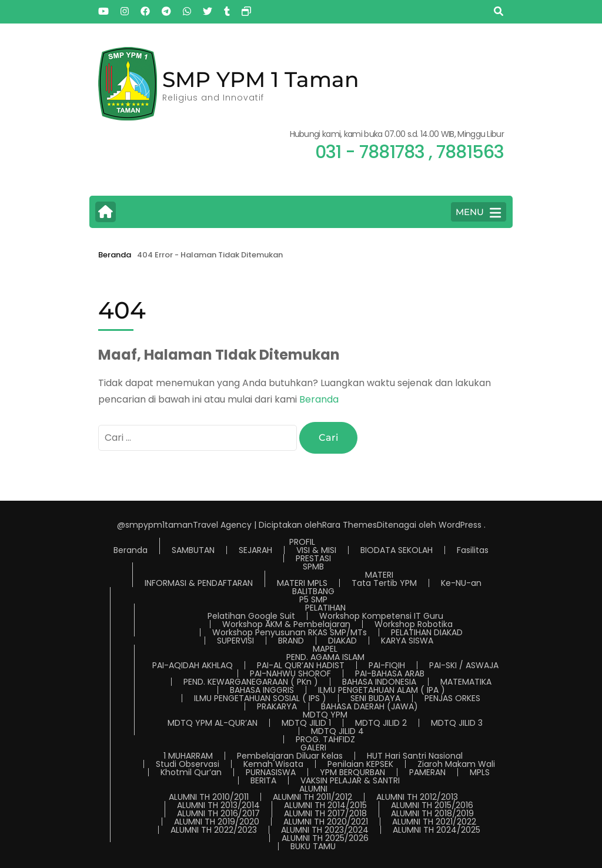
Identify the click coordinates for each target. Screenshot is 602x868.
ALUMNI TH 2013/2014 (218, 805)
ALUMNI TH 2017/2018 (325, 813)
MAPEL (325, 649)
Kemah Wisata (273, 764)
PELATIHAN (325, 608)
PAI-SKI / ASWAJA (464, 665)
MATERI (379, 575)
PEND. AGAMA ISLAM (325, 657)
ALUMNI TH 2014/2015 (325, 805)
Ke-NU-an (461, 583)
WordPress (460, 525)
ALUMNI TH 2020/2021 (326, 822)
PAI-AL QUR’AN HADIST (301, 665)
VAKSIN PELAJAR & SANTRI (350, 780)
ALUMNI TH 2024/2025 (437, 830)
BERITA (263, 780)
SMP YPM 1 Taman (261, 79)
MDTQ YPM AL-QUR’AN (213, 723)
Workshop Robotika (414, 624)
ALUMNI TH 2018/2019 (432, 813)
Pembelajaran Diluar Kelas (290, 756)
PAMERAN (427, 772)
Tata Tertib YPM (384, 583)
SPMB (313, 567)
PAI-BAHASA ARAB (390, 673)
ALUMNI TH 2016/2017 (218, 813)
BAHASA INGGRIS (262, 690)
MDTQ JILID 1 (306, 723)
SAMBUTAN (193, 550)
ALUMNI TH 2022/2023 (214, 830)
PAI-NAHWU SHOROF (290, 673)
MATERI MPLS (302, 583)
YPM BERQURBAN (352, 772)
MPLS (480, 772)
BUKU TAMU (313, 846)
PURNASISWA (271, 772)
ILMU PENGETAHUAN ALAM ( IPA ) (382, 690)
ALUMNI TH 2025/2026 (325, 838)
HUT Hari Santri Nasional (415, 756)
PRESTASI (313, 558)
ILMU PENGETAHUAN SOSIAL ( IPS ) (260, 698)
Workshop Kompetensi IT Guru (381, 616)
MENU (478, 213)
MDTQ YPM (325, 715)
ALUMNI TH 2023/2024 (325, 830)
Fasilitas (473, 550)
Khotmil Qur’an (191, 772)
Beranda (319, 399)
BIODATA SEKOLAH (397, 550)
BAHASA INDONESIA (379, 682)
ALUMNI (313, 789)
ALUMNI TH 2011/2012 (312, 797)
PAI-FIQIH (387, 665)
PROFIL (302, 542)
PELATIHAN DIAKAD (427, 632)
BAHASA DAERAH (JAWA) (369, 706)
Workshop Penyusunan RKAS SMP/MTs (290, 632)
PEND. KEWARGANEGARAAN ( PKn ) (251, 682)
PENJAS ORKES (452, 698)
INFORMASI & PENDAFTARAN (199, 583)
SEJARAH (255, 550)
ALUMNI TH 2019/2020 (217, 822)
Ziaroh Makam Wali (456, 764)
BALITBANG (313, 591)
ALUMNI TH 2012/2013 (417, 797)
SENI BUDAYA (375, 698)
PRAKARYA (277, 706)
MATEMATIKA (466, 682)
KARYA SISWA (407, 641)
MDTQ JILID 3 (457, 723)
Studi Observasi (188, 764)
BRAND (291, 641)
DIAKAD (342, 641)
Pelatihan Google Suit (251, 616)
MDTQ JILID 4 (337, 731)
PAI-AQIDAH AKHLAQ (193, 665)
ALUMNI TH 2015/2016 (432, 805)
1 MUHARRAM (188, 756)
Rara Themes (350, 525)
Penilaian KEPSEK (360, 764)
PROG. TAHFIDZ (325, 739)
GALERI (313, 748)
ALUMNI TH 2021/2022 (434, 822)
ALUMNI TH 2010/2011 (209, 797)
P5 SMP (313, 599)
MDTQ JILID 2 (381, 723)
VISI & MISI (316, 550)
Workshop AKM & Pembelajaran (286, 624)
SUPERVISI (235, 641)
